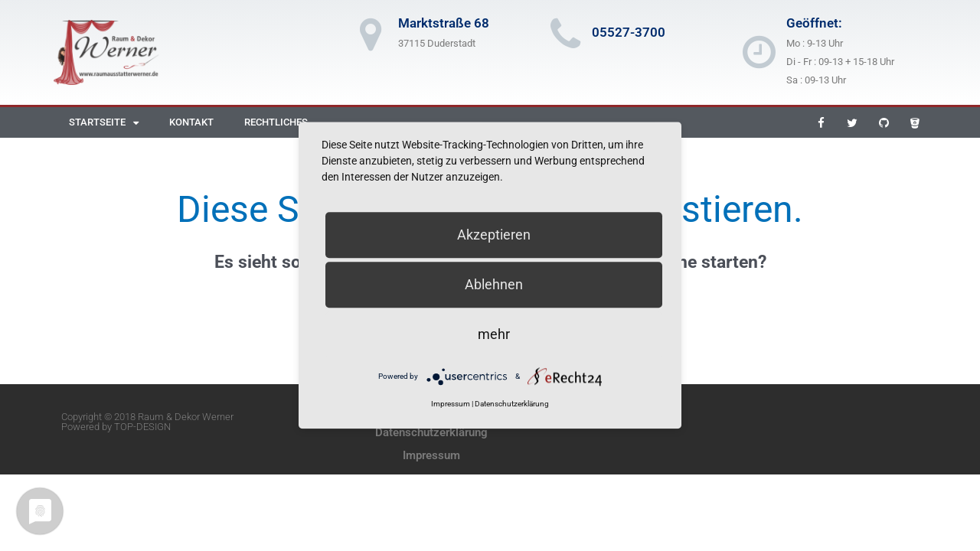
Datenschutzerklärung (431, 432)
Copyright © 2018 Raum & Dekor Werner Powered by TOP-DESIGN (147, 422)
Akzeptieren (494, 235)
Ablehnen (494, 284)
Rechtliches (276, 122)
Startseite (104, 123)
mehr (494, 334)
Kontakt (191, 122)
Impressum (431, 455)
